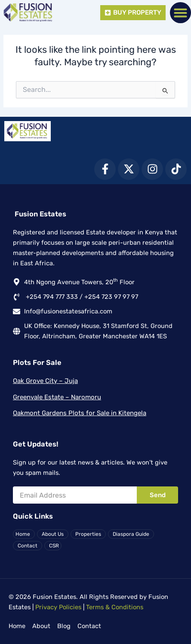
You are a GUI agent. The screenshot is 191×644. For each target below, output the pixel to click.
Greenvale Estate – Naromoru (57, 397)
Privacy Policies (58, 607)
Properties (88, 534)
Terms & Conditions (115, 607)
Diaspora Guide (131, 534)
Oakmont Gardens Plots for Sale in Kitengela (80, 413)
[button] (181, 13)
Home (23, 534)
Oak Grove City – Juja (45, 381)
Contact (28, 546)
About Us (53, 534)
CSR (54, 546)
